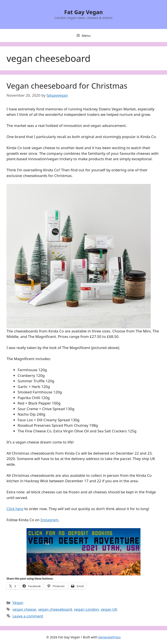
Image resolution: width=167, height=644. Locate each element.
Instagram (49, 520)
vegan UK (109, 609)
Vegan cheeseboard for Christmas (67, 86)
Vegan (18, 603)
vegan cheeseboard (55, 609)
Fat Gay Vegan (83, 12)
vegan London (86, 609)
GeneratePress (109, 637)
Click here (15, 509)
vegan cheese (24, 609)
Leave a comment (28, 616)
